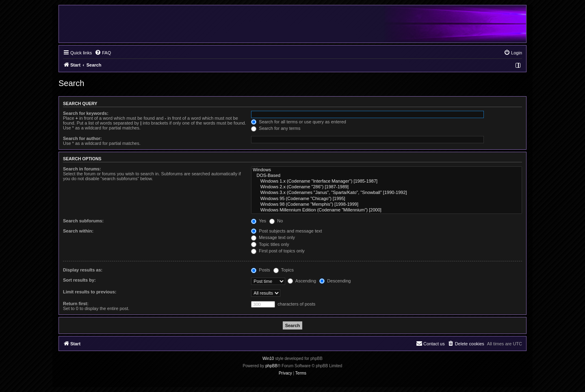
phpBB (271, 366)
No (276, 221)
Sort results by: (79, 280)
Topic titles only (270, 244)
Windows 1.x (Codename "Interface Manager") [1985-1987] (387, 181)
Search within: (78, 231)
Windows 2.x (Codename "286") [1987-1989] (387, 187)
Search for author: (82, 138)
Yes (259, 221)
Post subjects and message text (286, 231)
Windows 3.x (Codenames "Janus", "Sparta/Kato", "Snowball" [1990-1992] (387, 193)
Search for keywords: (86, 113)
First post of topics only (278, 251)
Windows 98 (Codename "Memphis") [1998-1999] (387, 205)
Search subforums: (83, 221)
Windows (387, 170)
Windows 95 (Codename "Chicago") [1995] (387, 199)
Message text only (273, 237)
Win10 (268, 359)
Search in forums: (82, 169)
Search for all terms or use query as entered (299, 122)
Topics (284, 270)
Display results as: (83, 270)
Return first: (76, 304)
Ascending (302, 281)
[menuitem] (103, 53)
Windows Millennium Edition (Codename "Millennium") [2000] (387, 210)
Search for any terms (276, 128)
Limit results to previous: (90, 292)
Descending (335, 281)
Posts (261, 270)
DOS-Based (387, 176)
